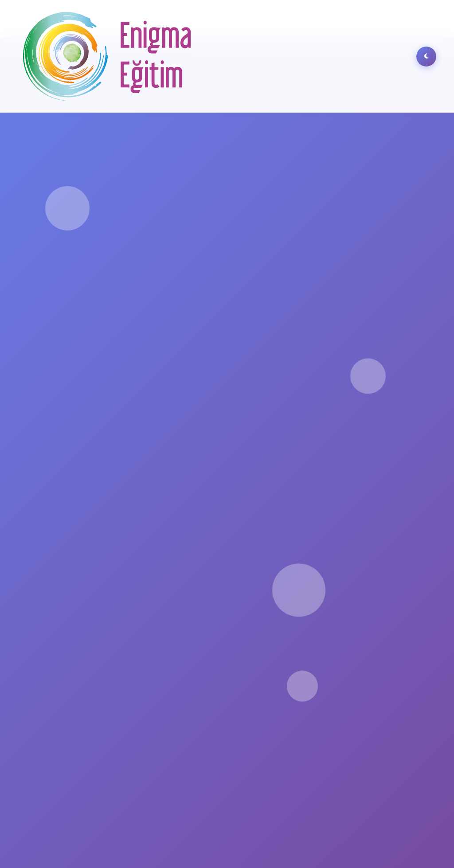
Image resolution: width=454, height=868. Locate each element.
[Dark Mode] (426, 57)
